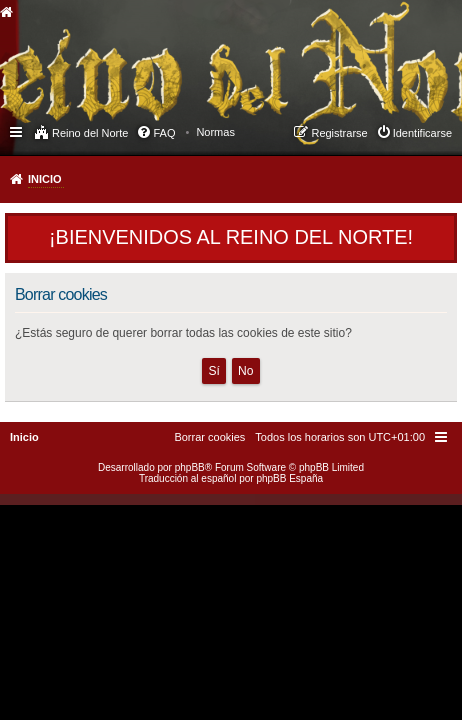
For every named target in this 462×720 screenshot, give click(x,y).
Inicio (45, 179)
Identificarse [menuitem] (422, 133)
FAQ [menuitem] (164, 133)
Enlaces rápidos (17, 131)
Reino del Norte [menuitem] (90, 133)
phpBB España (289, 478)
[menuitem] (215, 132)
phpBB (190, 467)
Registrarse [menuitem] (339, 133)
